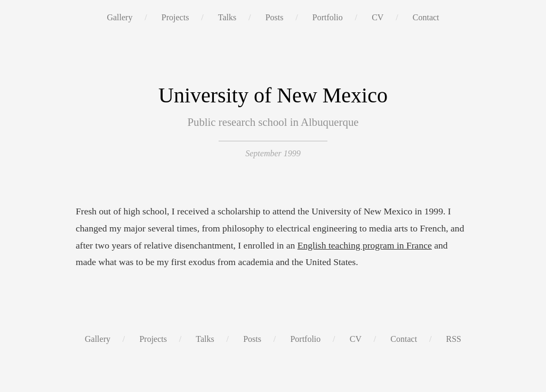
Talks (227, 18)
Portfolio (328, 18)
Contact (426, 18)
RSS (454, 339)
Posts (275, 18)
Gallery (119, 18)
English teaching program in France (365, 245)
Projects (175, 18)
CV (378, 18)
